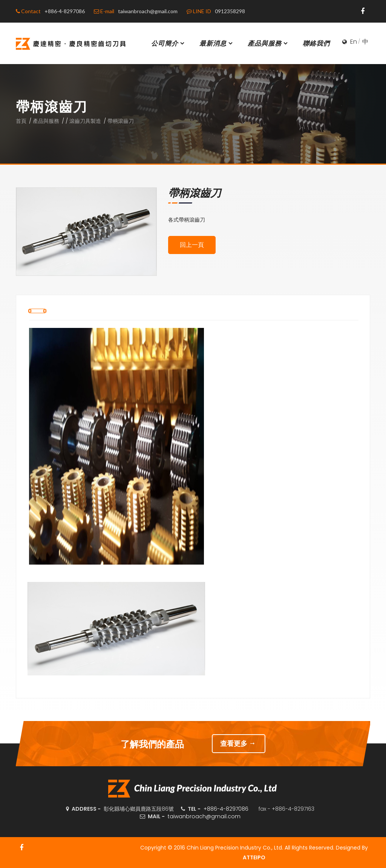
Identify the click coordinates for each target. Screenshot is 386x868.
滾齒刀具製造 (85, 121)
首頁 (21, 121)
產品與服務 (268, 43)
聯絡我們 (316, 43)
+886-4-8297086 (226, 809)
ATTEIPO (254, 857)
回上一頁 (192, 245)
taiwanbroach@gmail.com (204, 816)
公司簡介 (168, 43)
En (354, 42)
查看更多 (239, 743)
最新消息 (217, 43)
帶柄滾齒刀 (121, 121)
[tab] (37, 311)
